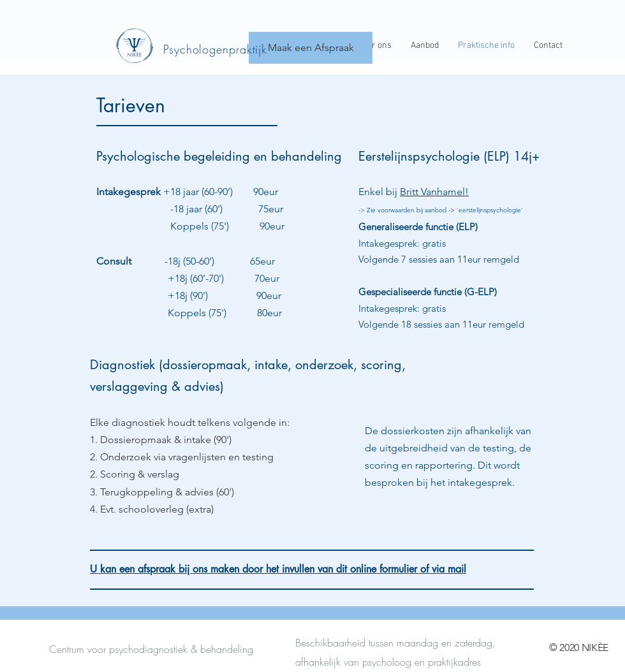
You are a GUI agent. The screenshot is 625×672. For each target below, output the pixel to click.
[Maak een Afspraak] (311, 48)
